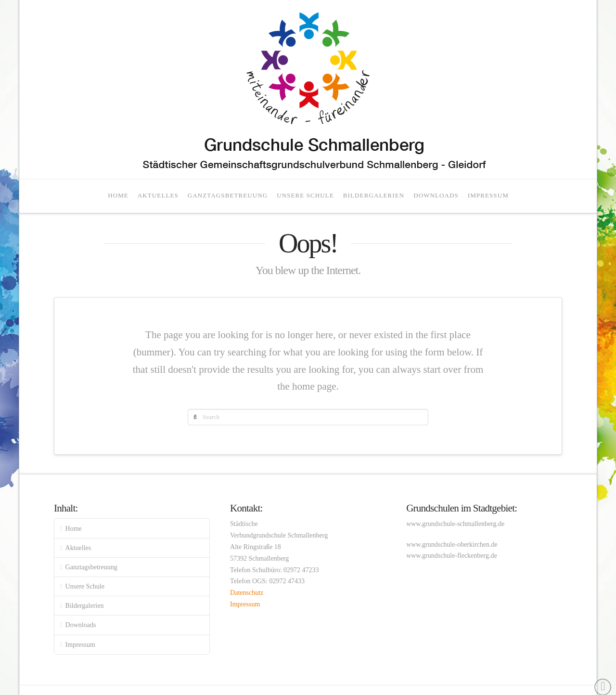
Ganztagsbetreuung (91, 567)
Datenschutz (247, 593)
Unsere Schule (85, 586)
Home (74, 529)
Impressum (80, 645)
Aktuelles (78, 548)
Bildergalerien (85, 606)
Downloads (81, 625)
